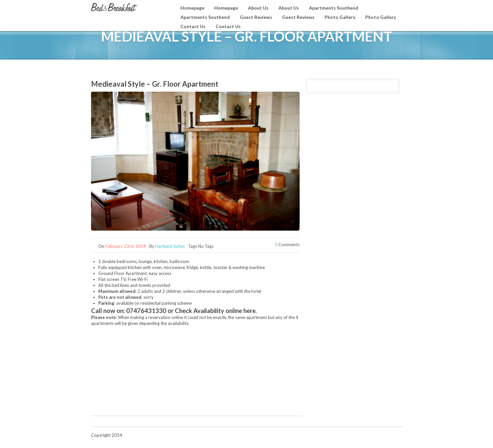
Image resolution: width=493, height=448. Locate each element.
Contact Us (193, 26)
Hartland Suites (170, 246)
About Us (258, 8)
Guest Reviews (256, 17)
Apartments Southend (334, 8)
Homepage (192, 8)
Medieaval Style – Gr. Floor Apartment (155, 84)
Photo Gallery (340, 17)
